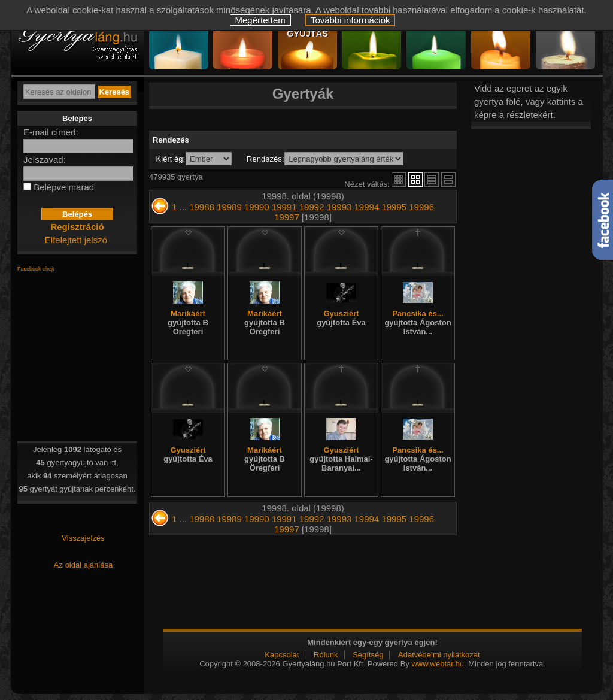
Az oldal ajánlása (83, 565)
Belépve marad (64, 187)
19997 (287, 217)
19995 (394, 207)
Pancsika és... (418, 322)
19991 (284, 207)
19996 (421, 207)
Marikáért (188, 322)
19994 (367, 207)
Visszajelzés (83, 538)
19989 (229, 207)
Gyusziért (341, 318)
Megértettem (260, 20)
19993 (339, 207)
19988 (202, 207)
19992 (312, 207)
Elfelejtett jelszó (76, 240)
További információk (350, 20)
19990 (257, 207)
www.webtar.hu (437, 664)
